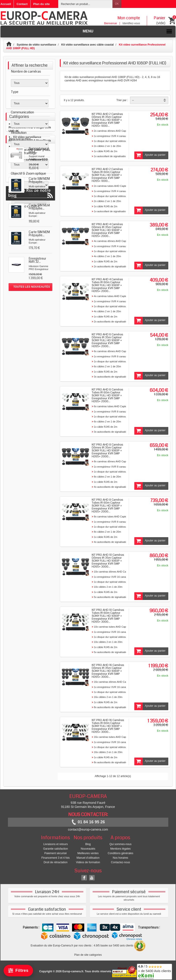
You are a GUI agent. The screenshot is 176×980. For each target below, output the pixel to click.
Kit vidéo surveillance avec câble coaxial (87, 45)
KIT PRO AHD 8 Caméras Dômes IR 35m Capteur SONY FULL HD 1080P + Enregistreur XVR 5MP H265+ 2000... (107, 451)
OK (117, 4)
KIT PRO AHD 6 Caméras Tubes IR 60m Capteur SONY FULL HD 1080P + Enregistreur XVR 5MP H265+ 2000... (107, 395)
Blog (88, 844)
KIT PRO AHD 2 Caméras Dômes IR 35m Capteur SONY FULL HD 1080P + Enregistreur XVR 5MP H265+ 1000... (107, 120)
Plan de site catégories (88, 955)
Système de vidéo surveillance (36, 45)
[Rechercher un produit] (85, 4)
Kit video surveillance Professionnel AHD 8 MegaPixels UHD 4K (30, 234)
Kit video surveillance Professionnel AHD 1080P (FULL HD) (29, 257)
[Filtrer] (18, 971)
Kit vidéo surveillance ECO (30, 266)
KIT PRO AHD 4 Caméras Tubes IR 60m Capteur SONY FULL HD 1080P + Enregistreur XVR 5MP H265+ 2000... (107, 285)
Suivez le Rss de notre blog (30, 443)
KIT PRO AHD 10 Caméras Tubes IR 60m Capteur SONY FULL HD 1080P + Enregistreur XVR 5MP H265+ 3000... (108, 616)
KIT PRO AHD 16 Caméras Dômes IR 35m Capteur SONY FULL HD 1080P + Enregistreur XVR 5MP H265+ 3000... (108, 671)
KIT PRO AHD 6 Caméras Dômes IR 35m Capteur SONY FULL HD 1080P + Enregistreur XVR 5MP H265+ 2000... (107, 340)
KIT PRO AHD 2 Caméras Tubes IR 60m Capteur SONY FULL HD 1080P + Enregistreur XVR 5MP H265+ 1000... (107, 175)
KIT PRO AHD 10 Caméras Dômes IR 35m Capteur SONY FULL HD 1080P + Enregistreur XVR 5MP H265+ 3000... (108, 561)
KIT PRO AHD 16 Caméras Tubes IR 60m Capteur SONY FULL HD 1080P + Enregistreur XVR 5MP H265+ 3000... (108, 726)
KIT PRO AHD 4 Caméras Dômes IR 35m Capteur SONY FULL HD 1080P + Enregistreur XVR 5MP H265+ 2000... (107, 230)
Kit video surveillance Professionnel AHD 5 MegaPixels (30, 246)
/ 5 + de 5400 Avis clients (154, 971)
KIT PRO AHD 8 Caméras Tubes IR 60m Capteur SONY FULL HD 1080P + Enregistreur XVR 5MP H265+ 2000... (107, 506)
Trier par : (122, 100)
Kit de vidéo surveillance (79, 77)
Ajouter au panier (150, 155)
